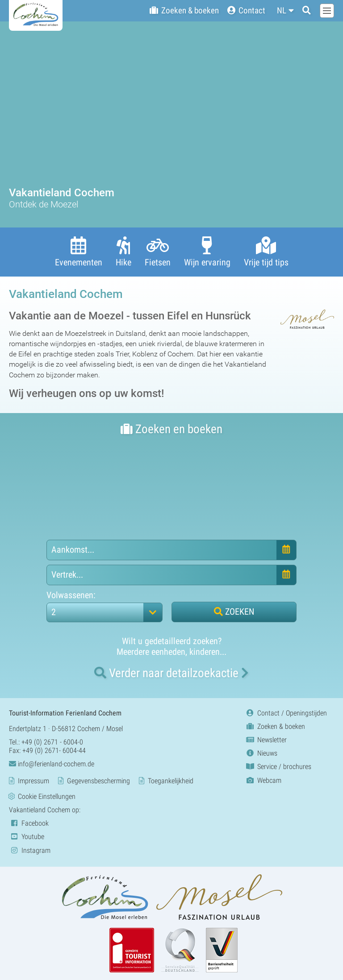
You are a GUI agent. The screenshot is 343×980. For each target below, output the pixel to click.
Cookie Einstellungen (47, 796)
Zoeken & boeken (275, 726)
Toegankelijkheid (171, 781)
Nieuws (261, 753)
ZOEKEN (234, 611)
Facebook (29, 823)
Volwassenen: (71, 595)
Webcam (263, 780)
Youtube (27, 837)
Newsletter (266, 740)
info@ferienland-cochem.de (52, 764)
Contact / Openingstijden (286, 713)
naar (171, 673)
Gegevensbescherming (98, 781)
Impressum (33, 781)
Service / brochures (278, 767)
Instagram (30, 850)
